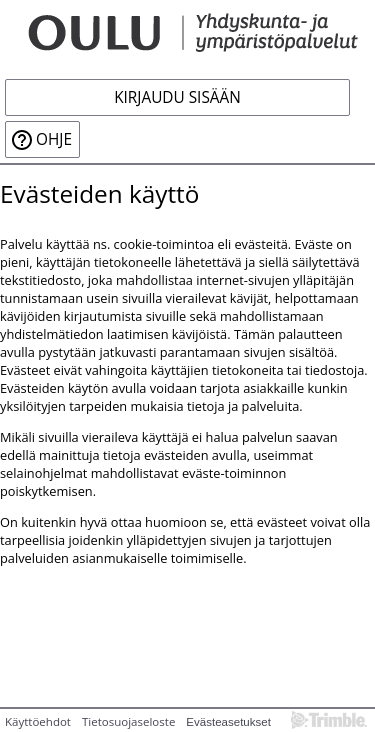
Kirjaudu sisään (177, 97)
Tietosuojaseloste (128, 721)
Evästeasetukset (228, 722)
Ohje (54, 139)
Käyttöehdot (38, 721)
